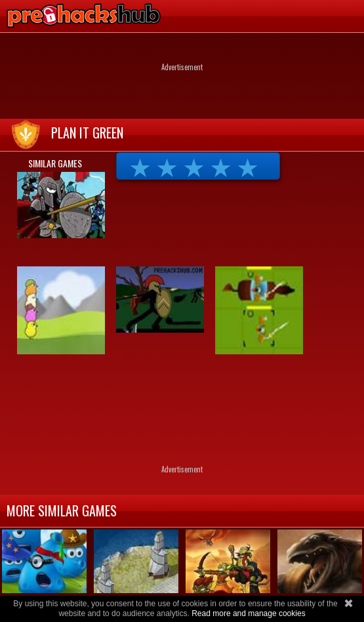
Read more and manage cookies (248, 613)
